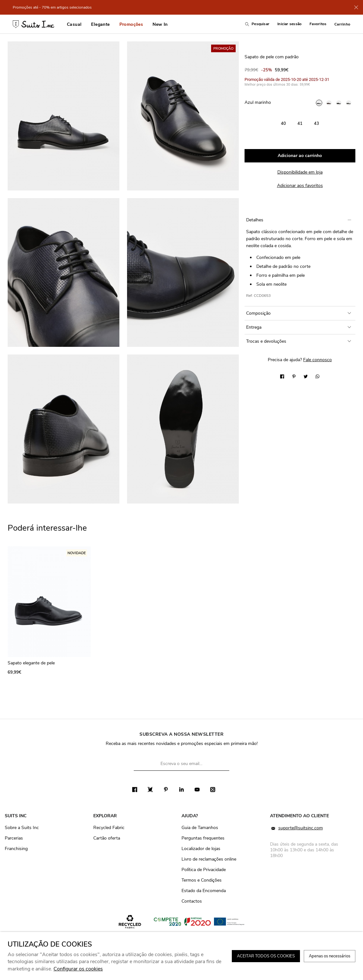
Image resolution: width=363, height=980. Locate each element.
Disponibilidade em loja (300, 172)
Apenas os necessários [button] (330, 956)
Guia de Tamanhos (200, 828)
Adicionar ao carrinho (300, 156)
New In (160, 24)
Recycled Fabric (109, 828)
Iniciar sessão (289, 24)
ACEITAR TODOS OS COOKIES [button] (266, 956)
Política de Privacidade (204, 870)
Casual (74, 24)
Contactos (192, 901)
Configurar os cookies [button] (78, 969)
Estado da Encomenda (204, 891)
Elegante (100, 24)
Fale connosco (317, 360)
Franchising (16, 849)
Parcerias (14, 838)
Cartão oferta (107, 838)
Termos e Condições (202, 880)
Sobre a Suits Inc (22, 828)
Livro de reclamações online (209, 859)
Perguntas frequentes (203, 838)
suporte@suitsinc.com (296, 828)
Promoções (131, 24)
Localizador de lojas (201, 849)
